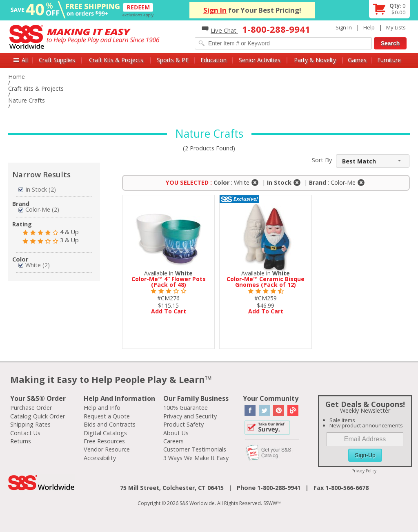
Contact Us (25, 433)
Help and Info (102, 408)
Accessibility (100, 458)
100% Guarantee (186, 408)
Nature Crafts (27, 100)
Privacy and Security (190, 416)
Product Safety (183, 424)
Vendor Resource (107, 449)
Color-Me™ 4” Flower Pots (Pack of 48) (169, 282)
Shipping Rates (30, 424)
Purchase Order (31, 408)
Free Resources (104, 441)
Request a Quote (107, 416)
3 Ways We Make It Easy (196, 458)
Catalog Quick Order (38, 416)
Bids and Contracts (110, 424)
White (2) (34, 265)
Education (213, 60)
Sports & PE (173, 60)
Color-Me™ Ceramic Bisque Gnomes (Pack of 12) (266, 282)
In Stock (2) (37, 189)
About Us (176, 433)
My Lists (396, 27)
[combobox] (373, 161)
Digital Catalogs (105, 433)
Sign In (215, 10)
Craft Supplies (57, 60)
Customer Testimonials (195, 449)
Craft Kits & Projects (116, 60)
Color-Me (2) (39, 209)
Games (357, 60)
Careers (173, 441)
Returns (21, 441)
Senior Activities (260, 60)
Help (369, 27)
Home (17, 77)
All (25, 60)
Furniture (389, 60)
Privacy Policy (364, 471)
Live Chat (220, 30)
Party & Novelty (315, 60)
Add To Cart (169, 311)
